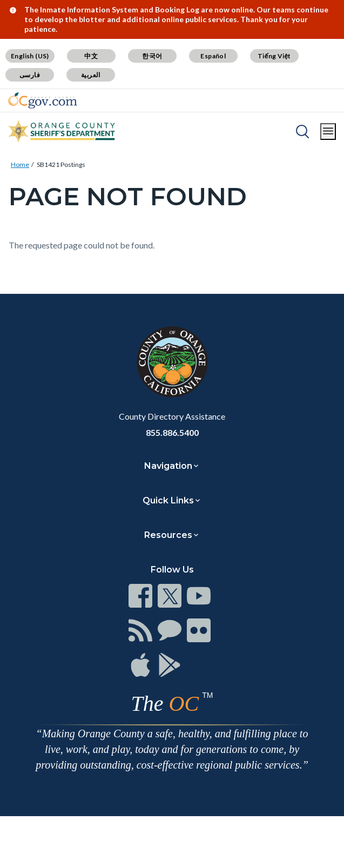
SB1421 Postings (61, 164)
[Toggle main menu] (328, 132)
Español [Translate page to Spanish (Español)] (213, 56)
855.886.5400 (172, 432)
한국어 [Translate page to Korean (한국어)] (152, 56)
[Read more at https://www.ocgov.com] (172, 362)
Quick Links (168, 500)
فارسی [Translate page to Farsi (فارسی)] (30, 75)
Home (20, 164)
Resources (168, 535)
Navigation (168, 466)
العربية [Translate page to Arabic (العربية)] (91, 75)
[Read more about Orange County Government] (43, 100)
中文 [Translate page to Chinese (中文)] (91, 56)
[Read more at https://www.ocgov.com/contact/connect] (140, 596)
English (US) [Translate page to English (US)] (30, 56)
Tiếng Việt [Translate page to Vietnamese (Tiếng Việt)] (274, 56)
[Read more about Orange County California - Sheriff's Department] (62, 131)
